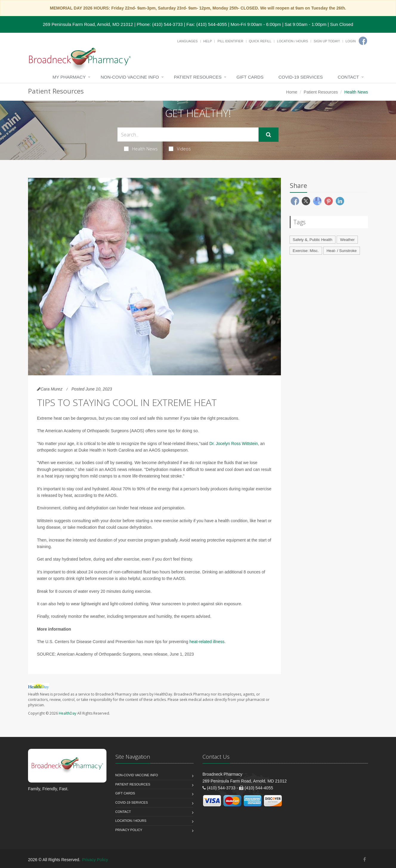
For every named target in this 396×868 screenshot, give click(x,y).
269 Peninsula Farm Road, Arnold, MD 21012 (88, 24)
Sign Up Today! (327, 41)
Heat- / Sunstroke (342, 251)
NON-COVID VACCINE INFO (130, 77)
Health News (141, 149)
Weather (347, 240)
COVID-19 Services (301, 77)
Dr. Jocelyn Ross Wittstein (234, 444)
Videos (180, 149)
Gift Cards (250, 77)
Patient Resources (198, 77)
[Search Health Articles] (188, 134)
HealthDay (68, 713)
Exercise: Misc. (306, 251)
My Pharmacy (69, 77)
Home (292, 92)
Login (351, 41)
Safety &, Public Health (313, 240)
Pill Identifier (230, 41)
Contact (348, 77)
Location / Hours (293, 41)
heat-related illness (207, 642)
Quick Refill (260, 41)
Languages (187, 41)
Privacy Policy (129, 830)
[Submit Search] (269, 135)
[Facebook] (363, 41)
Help (208, 41)
